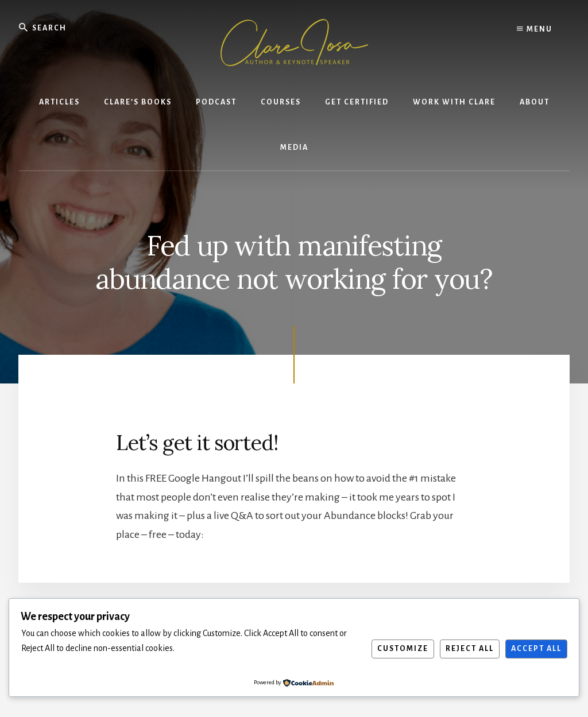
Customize (403, 649)
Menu (535, 29)
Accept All (536, 649)
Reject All (470, 649)
